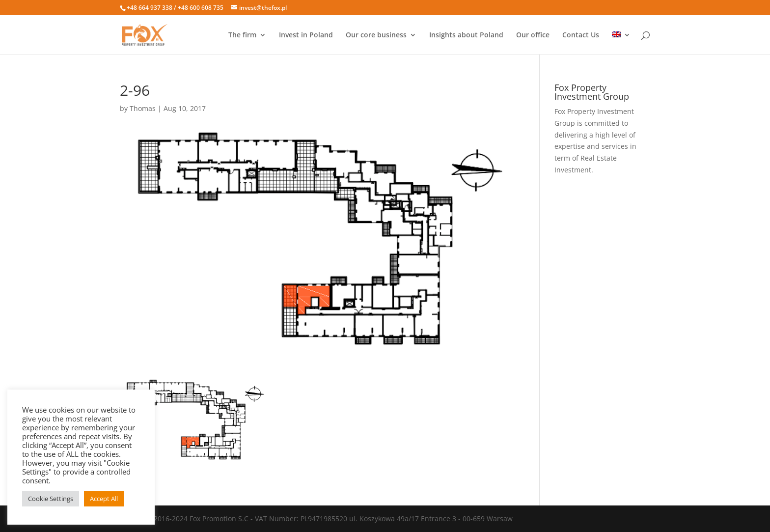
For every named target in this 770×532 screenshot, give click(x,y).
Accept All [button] (104, 499)
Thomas (143, 108)
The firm (242, 35)
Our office (533, 35)
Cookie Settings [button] (51, 499)
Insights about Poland (466, 35)
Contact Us (581, 35)
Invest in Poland (306, 35)
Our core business (376, 35)
